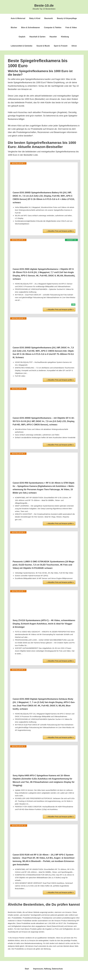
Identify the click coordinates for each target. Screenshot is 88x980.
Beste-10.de (44, 5)
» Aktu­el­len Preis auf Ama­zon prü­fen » (60, 231)
